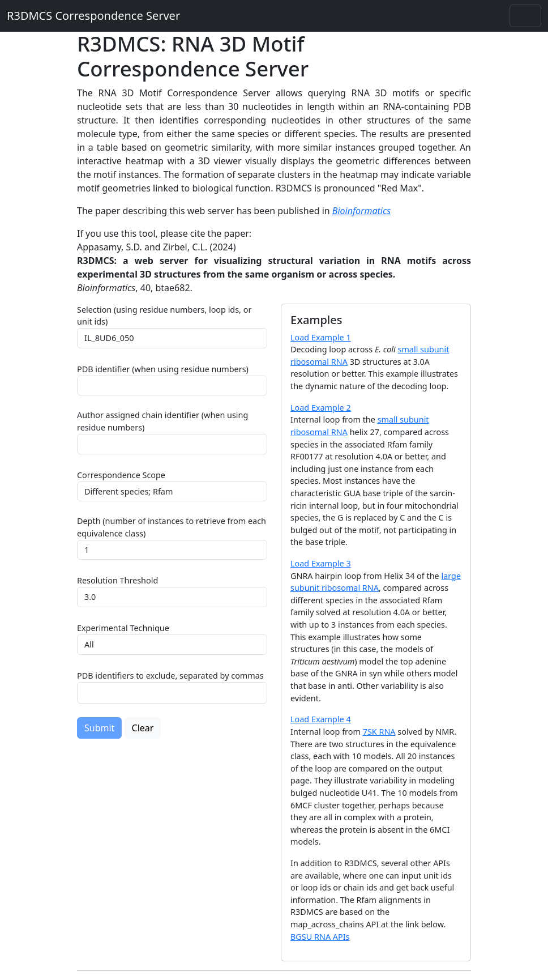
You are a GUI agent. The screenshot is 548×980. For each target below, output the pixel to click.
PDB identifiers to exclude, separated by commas (170, 676)
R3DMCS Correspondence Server (93, 16)
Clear (143, 728)
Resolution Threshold (117, 580)
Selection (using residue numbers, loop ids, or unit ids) (164, 316)
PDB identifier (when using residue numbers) (163, 369)
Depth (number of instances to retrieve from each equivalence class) (172, 527)
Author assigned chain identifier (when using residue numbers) (162, 421)
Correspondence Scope (121, 475)
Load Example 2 (321, 408)
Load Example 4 (321, 719)
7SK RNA (379, 732)
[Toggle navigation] (525, 16)
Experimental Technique (123, 628)
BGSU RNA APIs (320, 937)
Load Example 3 (321, 563)
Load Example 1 (321, 337)
